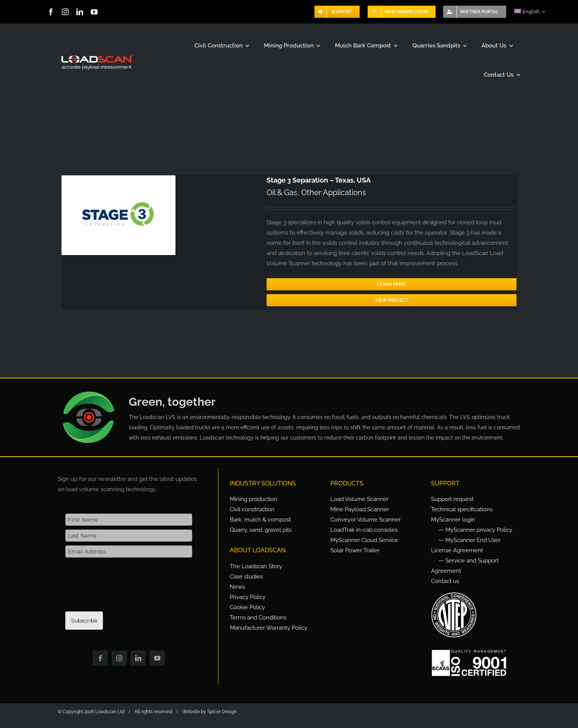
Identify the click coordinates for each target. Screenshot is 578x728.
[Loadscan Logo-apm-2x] (97, 55)
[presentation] (123, 588)
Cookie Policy (247, 607)
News (237, 587)
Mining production (253, 499)
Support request (452, 499)
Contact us (445, 581)
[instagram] (65, 12)
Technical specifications (462, 509)
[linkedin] (80, 12)
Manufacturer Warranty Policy (268, 628)
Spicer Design (222, 712)
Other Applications (334, 192)
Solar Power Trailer (355, 550)
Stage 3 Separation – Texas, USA (319, 180)
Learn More (392, 284)
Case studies (246, 577)
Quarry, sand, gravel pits (261, 530)
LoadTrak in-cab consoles (364, 530)
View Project (392, 300)
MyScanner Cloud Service (364, 540)
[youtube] (94, 12)
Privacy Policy (248, 597)
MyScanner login (453, 520)
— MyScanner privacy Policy (475, 530)
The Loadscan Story (256, 566)
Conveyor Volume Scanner (366, 520)
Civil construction (252, 509)
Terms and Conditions (258, 618)
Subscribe (84, 621)
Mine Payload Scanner (360, 509)
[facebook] (51, 12)
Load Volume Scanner (359, 499)
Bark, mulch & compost (260, 520)
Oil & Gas (282, 192)
